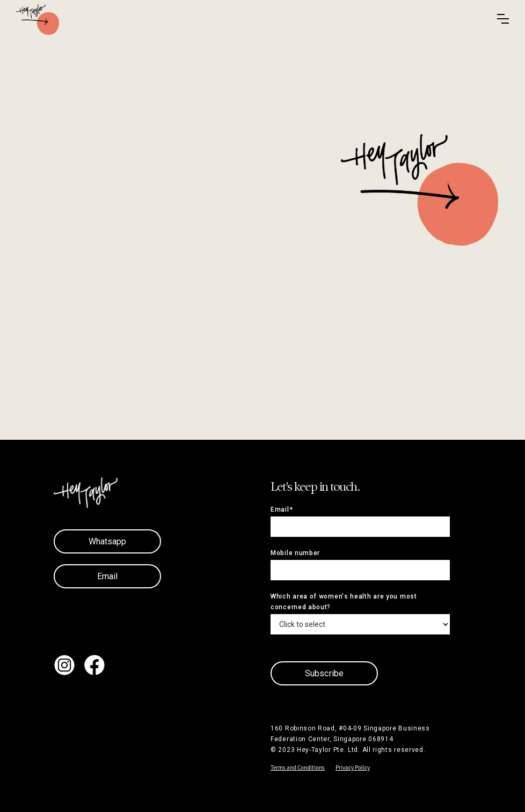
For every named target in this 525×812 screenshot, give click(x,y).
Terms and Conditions (298, 767)
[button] (503, 19)
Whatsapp (108, 541)
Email (108, 576)
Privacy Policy (353, 767)
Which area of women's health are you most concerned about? (344, 602)
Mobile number (295, 553)
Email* (282, 510)
